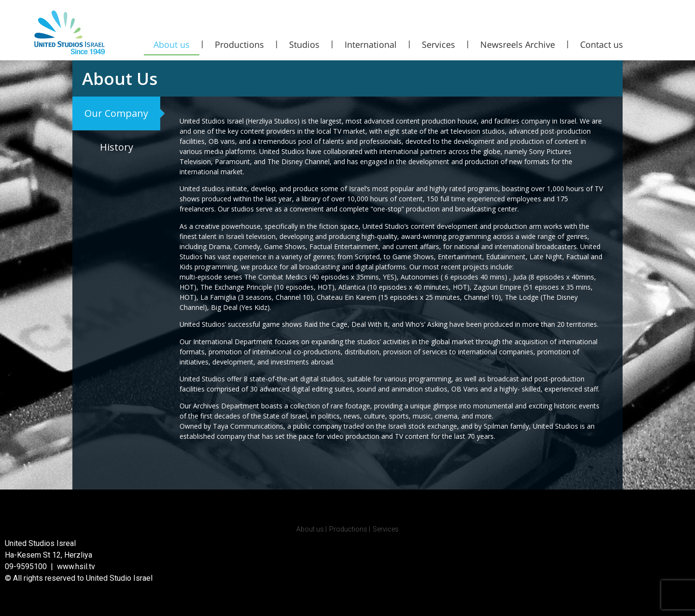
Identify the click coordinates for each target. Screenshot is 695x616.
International (371, 44)
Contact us (602, 44)
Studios (304, 44)
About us (172, 44)
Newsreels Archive (518, 44)
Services (438, 44)
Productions (239, 44)
